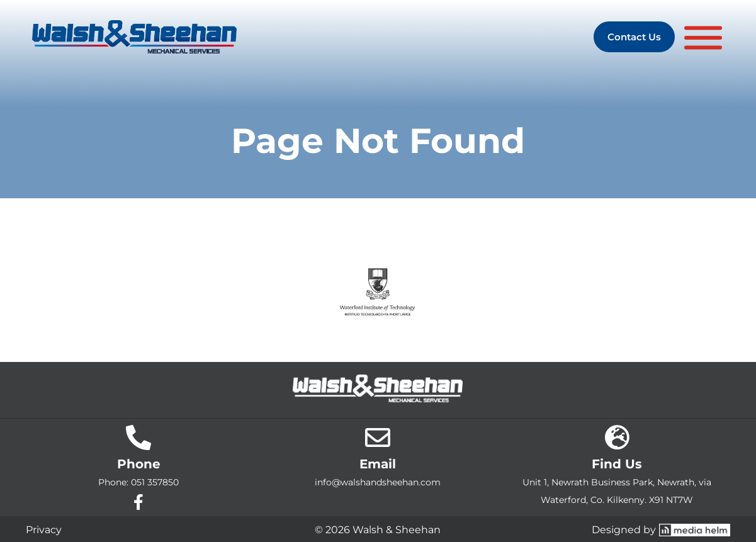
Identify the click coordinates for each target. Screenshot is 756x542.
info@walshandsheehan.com (378, 482)
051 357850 (155, 482)
